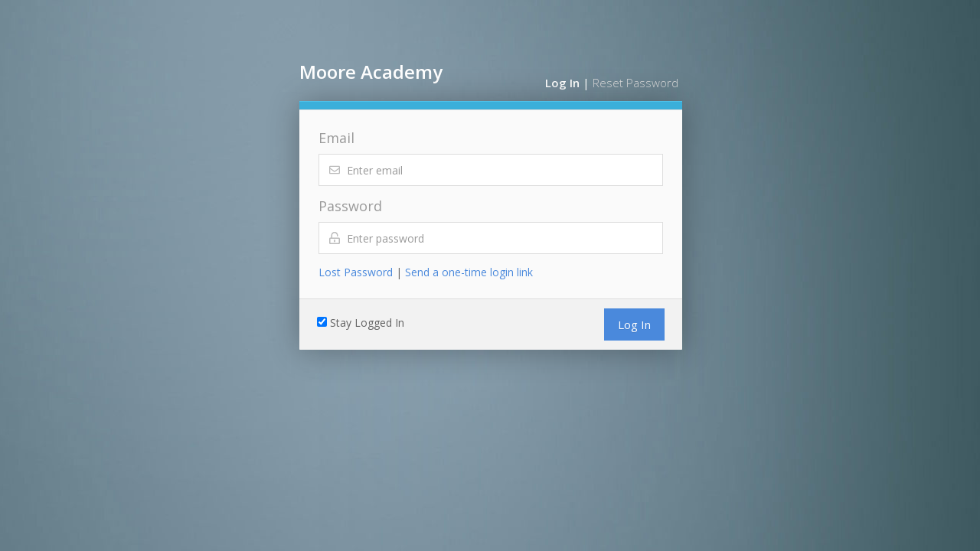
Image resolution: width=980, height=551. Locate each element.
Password (350, 206)
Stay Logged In (367, 323)
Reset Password (635, 83)
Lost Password (356, 272)
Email (336, 138)
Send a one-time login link (469, 272)
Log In (562, 83)
